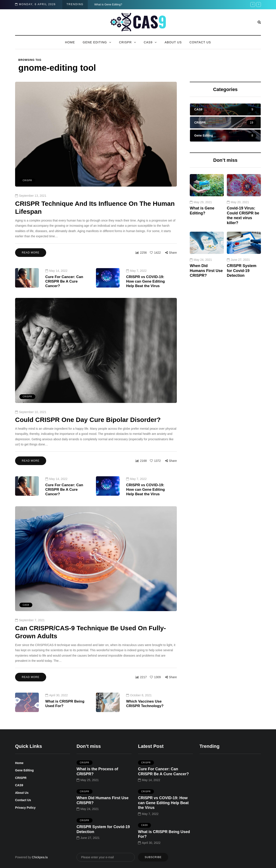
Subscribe (153, 857)
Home (70, 42)
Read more (31, 253)
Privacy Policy (25, 808)
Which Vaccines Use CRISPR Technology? (145, 716)
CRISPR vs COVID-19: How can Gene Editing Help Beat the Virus (145, 294)
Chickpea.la (40, 857)
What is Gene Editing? (108, 4)
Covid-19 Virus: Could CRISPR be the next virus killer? (243, 228)
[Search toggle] (259, 22)
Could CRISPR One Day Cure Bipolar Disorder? (88, 445)
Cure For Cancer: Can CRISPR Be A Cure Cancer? (64, 294)
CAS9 (148, 42)
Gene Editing (95, 42)
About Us (173, 42)
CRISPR (125, 42)
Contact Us (200, 42)
